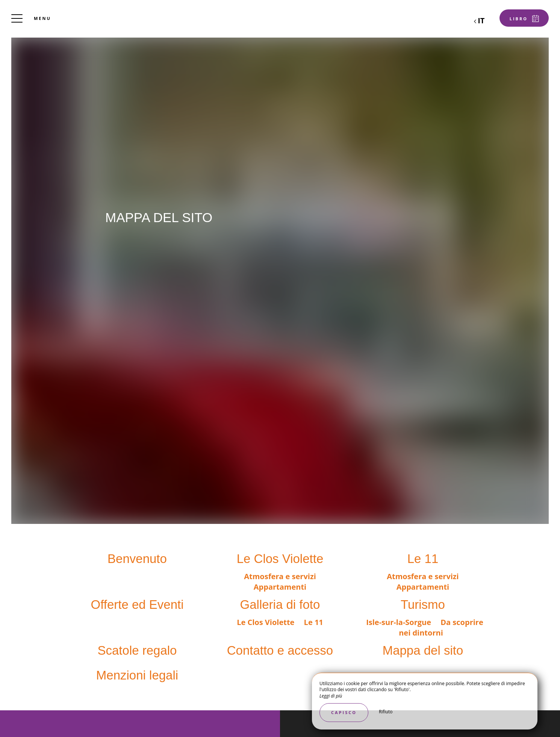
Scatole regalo (137, 650)
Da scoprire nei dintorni (441, 627)
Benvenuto (137, 559)
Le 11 (423, 559)
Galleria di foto (280, 605)
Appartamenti (280, 587)
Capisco (344, 712)
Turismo (423, 605)
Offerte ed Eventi (137, 605)
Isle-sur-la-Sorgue (400, 622)
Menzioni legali (137, 675)
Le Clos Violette (280, 559)
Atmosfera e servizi (280, 576)
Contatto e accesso (280, 650)
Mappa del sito (423, 650)
